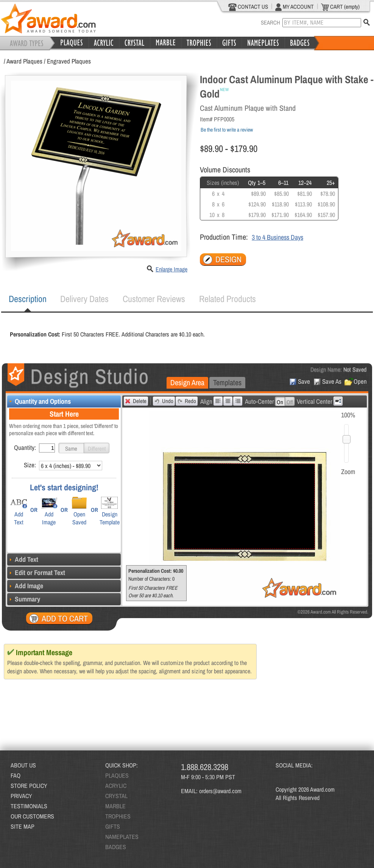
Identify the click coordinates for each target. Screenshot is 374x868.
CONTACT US (248, 7)
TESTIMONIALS (29, 806)
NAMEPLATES (122, 837)
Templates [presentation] (227, 382)
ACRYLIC (116, 786)
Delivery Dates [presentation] (84, 299)
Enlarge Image (171, 269)
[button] (71, 448)
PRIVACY (21, 796)
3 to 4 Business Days (277, 237)
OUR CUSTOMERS (32, 816)
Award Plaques (24, 61)
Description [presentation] (28, 299)
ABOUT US (23, 765)
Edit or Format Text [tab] (36, 573)
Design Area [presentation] (187, 382)
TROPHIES (118, 816)
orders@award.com (220, 791)
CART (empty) (340, 7)
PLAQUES (117, 775)
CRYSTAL (116, 796)
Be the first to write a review (227, 130)
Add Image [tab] (25, 586)
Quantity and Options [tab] (39, 401)
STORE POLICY (29, 786)
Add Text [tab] (23, 559)
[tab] (28, 299)
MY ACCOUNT (295, 7)
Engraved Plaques (69, 61)
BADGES (116, 847)
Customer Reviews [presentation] (154, 299)
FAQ (16, 775)
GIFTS (113, 826)
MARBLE (115, 806)
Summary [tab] (24, 599)
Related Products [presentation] (228, 299)
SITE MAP (23, 826)
